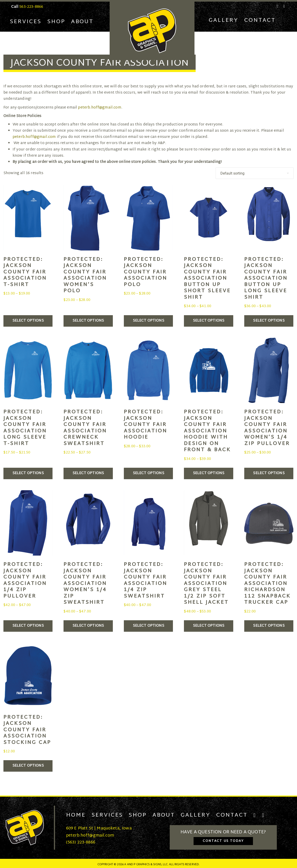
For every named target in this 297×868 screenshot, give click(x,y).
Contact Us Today (223, 841)
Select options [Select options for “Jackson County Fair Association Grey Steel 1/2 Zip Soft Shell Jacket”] (209, 626)
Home (76, 815)
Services (26, 22)
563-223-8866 (31, 7)
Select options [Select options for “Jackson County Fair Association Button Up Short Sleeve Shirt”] (209, 321)
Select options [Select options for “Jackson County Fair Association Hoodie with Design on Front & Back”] (209, 473)
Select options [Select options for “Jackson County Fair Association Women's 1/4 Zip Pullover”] (269, 473)
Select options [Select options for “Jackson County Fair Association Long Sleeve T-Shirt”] (28, 473)
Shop (56, 22)
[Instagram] (283, 6)
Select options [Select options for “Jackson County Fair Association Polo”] (148, 321)
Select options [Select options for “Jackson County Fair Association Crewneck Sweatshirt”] (88, 473)
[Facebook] (278, 6)
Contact (260, 20)
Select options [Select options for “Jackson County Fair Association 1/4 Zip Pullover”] (28, 626)
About (82, 22)
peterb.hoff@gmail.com (100, 108)
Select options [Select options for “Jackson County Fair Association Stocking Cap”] (28, 766)
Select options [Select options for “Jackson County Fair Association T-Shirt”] (28, 321)
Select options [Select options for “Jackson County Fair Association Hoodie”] (148, 473)
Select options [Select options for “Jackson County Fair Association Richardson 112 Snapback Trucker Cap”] (269, 626)
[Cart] (284, 21)
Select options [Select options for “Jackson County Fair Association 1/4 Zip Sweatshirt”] (148, 626)
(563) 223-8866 (81, 842)
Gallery (223, 20)
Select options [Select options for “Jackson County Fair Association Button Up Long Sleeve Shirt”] (269, 321)
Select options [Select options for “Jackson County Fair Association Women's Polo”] (88, 321)
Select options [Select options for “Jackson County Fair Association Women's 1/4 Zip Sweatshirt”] (88, 626)
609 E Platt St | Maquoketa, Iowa (99, 828)
